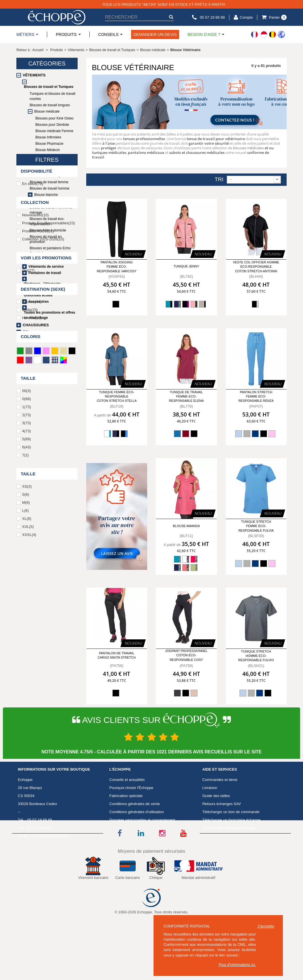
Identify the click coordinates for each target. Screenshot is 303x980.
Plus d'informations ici (237, 965)
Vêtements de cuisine (46, 260)
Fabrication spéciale (126, 832)
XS (27, 679)
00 (26, 583)
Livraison (210, 824)
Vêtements (34, 75)
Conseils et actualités (127, 816)
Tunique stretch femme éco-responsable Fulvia (256, 526)
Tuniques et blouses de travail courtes (52, 96)
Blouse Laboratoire (50, 156)
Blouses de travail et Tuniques (49, 87)
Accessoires (39, 302)
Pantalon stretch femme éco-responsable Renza (256, 397)
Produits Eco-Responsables (49, 416)
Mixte (30, 502)
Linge (28, 339)
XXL (28, 719)
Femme (32, 494)
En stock (33, 376)
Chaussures (36, 325)
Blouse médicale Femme (54, 131)
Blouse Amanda (186, 526)
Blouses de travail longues (50, 105)
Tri (219, 180)
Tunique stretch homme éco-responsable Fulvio (256, 656)
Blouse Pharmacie (49, 144)
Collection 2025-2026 (43, 432)
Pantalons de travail (45, 273)
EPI (26, 332)
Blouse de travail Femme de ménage (51, 210)
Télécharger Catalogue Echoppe (229, 864)
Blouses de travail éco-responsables (47, 221)
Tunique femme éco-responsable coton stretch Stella (117, 397)
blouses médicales (249, 148)
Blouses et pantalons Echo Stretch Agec (51, 173)
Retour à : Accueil (30, 50)
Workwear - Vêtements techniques (42, 286)
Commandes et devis (220, 816)
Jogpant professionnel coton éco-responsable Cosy (186, 655)
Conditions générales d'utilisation (137, 848)
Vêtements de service (46, 267)
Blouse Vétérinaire (52, 163)
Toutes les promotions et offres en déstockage (49, 315)
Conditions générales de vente (135, 840)
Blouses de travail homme (49, 188)
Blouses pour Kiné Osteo (54, 118)
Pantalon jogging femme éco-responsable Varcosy (117, 267)
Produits (57, 50)
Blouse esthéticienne (46, 201)
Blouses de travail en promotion (46, 239)
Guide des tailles (216, 832)
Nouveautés (36, 408)
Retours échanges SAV (222, 840)
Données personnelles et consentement (142, 856)
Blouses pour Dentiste (52, 125)
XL (27, 711)
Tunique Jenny (186, 266)
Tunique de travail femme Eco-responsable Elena (186, 397)
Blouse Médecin (48, 150)
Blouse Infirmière (48, 137)
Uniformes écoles (38, 295)
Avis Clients (119, 872)
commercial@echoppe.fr (50, 872)
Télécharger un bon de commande (231, 848)
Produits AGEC (38, 424)
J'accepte (266, 926)
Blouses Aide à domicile (48, 230)
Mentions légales (123, 864)
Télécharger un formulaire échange (231, 856)
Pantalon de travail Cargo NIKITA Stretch (117, 655)
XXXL (29, 727)
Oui (28, 463)
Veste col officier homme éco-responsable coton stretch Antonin (256, 267)
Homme (32, 511)
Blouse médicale (47, 111)
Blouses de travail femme (49, 182)
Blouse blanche (46, 195)
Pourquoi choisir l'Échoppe (131, 824)
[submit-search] (171, 17)
